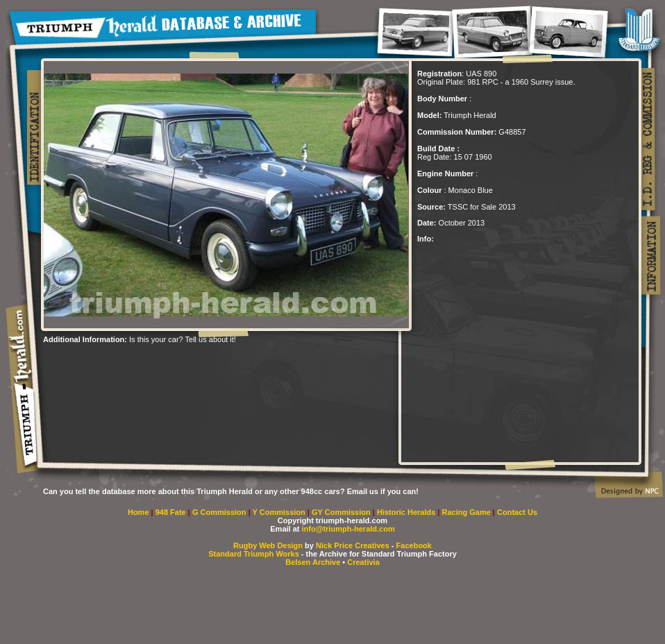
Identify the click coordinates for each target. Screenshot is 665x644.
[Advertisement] (205, 364)
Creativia (363, 562)
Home (138, 512)
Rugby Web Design (268, 545)
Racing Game (468, 512)
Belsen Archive (313, 562)
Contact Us (517, 512)
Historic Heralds (407, 512)
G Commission (220, 512)
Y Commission (280, 512)
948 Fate (172, 512)
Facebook (414, 545)
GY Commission (341, 512)
